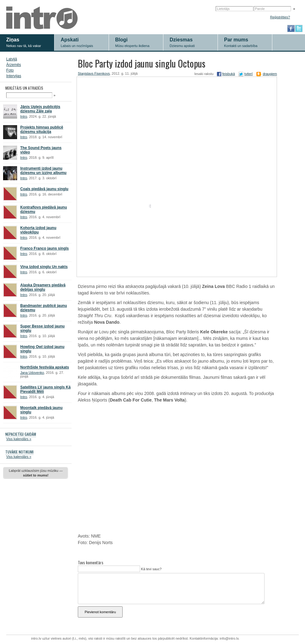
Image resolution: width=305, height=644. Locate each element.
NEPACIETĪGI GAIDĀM (21, 434)
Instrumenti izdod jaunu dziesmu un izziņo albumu (43, 171)
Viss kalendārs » (19, 439)
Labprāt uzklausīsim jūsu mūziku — (36, 473)
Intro (24, 116)
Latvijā (12, 59)
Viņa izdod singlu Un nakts (44, 267)
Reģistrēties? (280, 17)
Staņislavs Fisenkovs (94, 73)
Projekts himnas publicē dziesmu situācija (42, 129)
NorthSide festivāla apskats (45, 367)
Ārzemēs (14, 65)
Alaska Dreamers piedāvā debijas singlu (43, 287)
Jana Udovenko (32, 373)
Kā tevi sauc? (151, 569)
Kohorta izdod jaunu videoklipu (38, 230)
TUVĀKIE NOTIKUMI (19, 452)
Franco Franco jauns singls (45, 248)
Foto (10, 70)
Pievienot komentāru (100, 612)
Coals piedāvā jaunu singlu (44, 189)
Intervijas (14, 76)
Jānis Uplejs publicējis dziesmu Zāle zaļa (40, 109)
